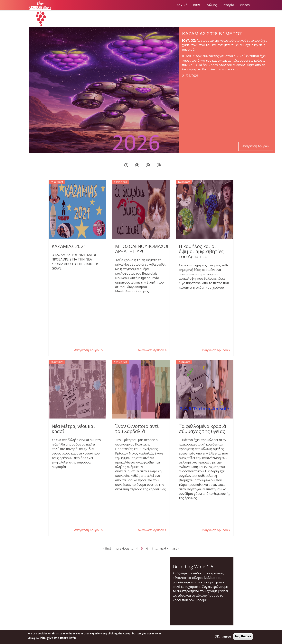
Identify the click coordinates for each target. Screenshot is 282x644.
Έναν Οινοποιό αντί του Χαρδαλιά (137, 429)
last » (175, 548)
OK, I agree (223, 636)
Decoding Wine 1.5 (193, 566)
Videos (245, 5)
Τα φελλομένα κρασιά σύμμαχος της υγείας (202, 429)
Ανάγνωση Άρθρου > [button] (89, 350)
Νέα (197, 5)
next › (164, 548)
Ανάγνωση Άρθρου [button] (256, 146)
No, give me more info (58, 638)
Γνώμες (211, 5)
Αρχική (182, 5)
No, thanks (243, 636)
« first (107, 548)
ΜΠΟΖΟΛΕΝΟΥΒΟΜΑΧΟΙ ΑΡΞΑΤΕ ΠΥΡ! (142, 249)
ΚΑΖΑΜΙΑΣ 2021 (69, 246)
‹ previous (122, 548)
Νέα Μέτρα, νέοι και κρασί (73, 429)
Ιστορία (228, 5)
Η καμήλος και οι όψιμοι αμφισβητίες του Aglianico (201, 251)
